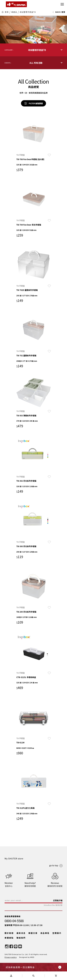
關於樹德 (9, 933)
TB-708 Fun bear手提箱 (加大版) (30, 159)
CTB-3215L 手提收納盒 (26, 677)
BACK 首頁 (59, 12)
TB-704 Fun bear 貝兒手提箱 (29, 225)
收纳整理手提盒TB (28, 12)
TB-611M (20, 743)
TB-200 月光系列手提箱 (26, 612)
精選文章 (33, 933)
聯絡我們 (21, 938)
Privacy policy (11, 957)
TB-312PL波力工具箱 (25, 808)
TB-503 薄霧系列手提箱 (26, 416)
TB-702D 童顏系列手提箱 (27, 290)
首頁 (7, 12)
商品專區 (45, 933)
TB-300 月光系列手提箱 (26, 546)
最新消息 (21, 933)
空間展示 (57, 933)
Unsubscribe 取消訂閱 (53, 905)
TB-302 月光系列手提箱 (26, 481)
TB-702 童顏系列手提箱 (26, 356)
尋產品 (14, 12)
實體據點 (9, 938)
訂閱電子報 (58, 900)
